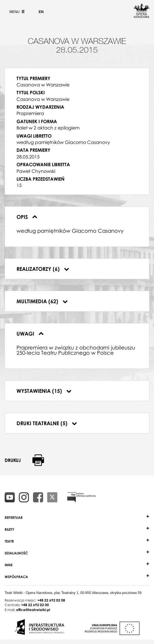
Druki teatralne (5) (47, 423)
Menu (16, 12)
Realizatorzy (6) (43, 269)
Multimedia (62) (42, 301)
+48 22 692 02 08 (51, 600)
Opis (27, 217)
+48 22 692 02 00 (35, 605)
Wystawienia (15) (44, 391)
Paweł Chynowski (36, 171)
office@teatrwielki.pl (33, 610)
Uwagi (30, 334)
